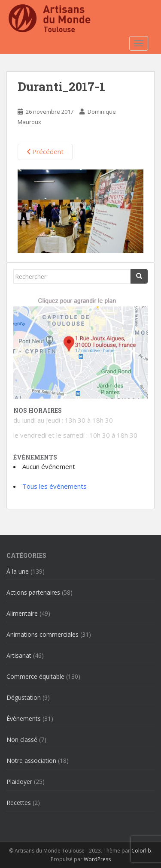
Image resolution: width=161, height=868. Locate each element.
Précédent (45, 151)
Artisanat (19, 655)
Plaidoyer (19, 782)
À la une (18, 571)
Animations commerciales (43, 634)
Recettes (19, 803)
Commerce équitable (35, 676)
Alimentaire (22, 613)
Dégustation (24, 697)
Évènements (24, 718)
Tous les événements (55, 486)
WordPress (97, 859)
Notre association (31, 761)
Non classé (22, 739)
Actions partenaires (33, 592)
